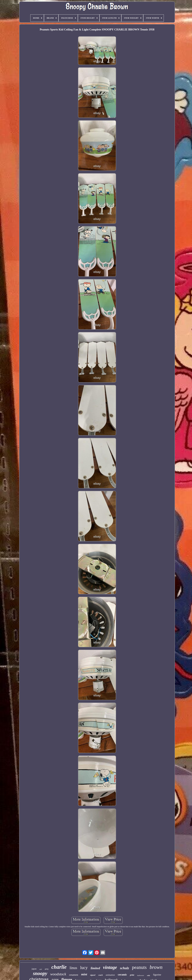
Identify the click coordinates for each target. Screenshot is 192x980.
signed (93, 975)
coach (100, 975)
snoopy (40, 973)
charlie (59, 967)
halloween (140, 975)
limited (95, 968)
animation (110, 975)
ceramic (122, 975)
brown (156, 967)
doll (41, 969)
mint (84, 974)
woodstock (58, 974)
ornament (74, 975)
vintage (110, 967)
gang (47, 969)
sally (149, 975)
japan (34, 969)
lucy (84, 968)
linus (73, 968)
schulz (124, 968)
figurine (157, 975)
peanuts (139, 967)
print (132, 975)
